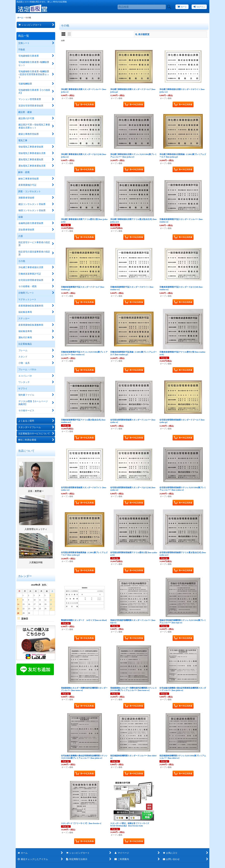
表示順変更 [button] (142, 34)
